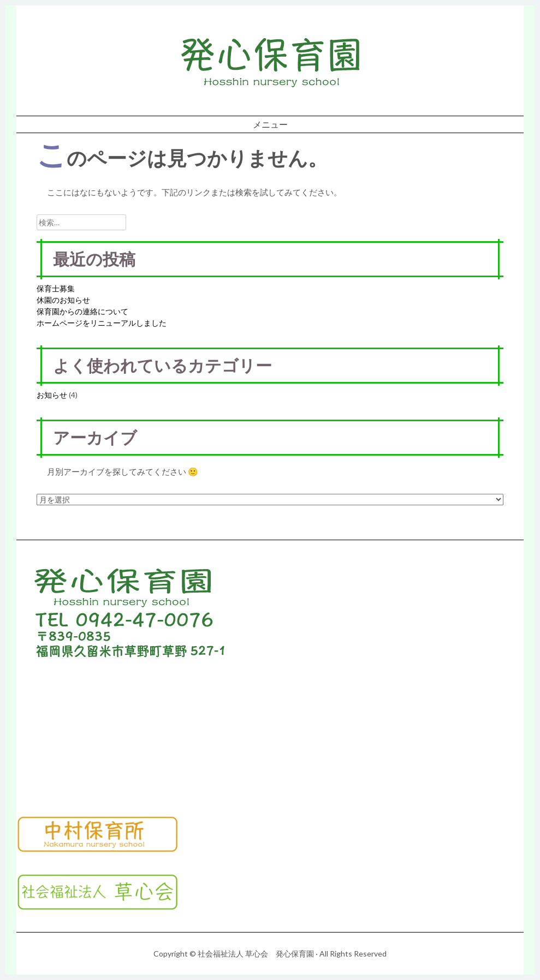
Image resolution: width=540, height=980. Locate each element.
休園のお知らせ (63, 300)
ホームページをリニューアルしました (102, 323)
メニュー (270, 124)
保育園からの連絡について (82, 311)
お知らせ (52, 395)
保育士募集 (56, 288)
